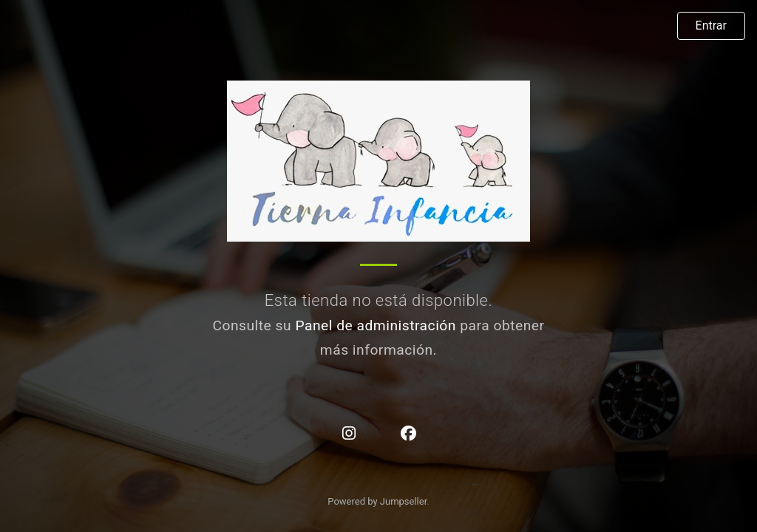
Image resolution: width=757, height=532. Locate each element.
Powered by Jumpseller (377, 501)
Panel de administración (376, 325)
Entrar (711, 25)
